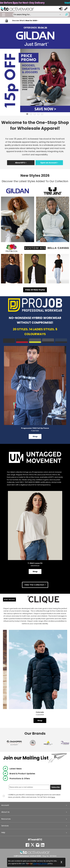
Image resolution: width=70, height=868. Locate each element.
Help (3, 832)
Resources (6, 819)
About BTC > (21, 163)
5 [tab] (42, 114)
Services (5, 826)
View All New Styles (35, 290)
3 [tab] (35, 114)
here (53, 797)
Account (5, 805)
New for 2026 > (32, 21)
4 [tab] (38, 114)
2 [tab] (31, 114)
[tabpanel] (35, 68)
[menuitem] (35, 805)
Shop (35, 436)
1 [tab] (27, 114)
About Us (5, 812)
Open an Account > (49, 163)
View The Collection (34, 585)
